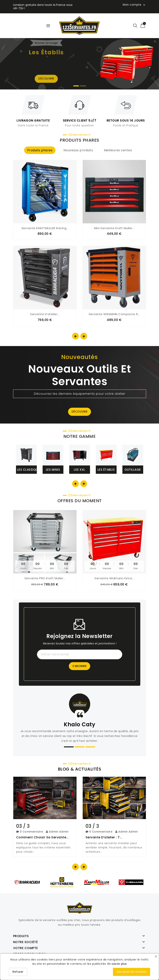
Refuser (18, 972)
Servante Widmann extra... (114, 578)
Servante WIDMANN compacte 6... (114, 314)
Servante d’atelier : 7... (104, 837)
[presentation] (75, 336)
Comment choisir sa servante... (42, 837)
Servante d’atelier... (45, 314)
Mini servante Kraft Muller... (114, 228)
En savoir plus (117, 964)
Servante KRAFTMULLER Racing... (45, 228)
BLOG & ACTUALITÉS (80, 769)
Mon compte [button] (134, 5)
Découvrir (80, 412)
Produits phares (40, 150)
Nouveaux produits (78, 150)
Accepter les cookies (132, 972)
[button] (76, 86)
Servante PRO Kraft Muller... (45, 578)
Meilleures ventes (118, 150)
